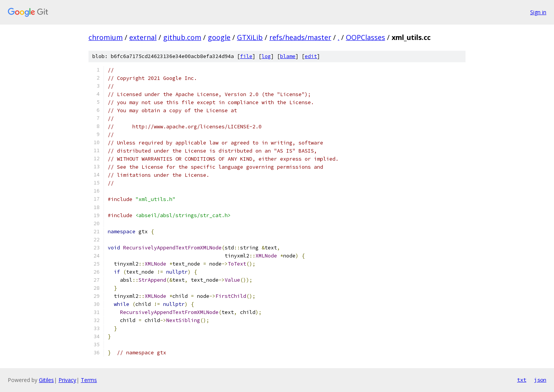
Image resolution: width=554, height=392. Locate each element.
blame (288, 56)
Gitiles (46, 380)
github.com (182, 37)
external (143, 37)
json (540, 380)
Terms (89, 380)
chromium (106, 37)
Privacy (67, 380)
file (246, 56)
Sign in (538, 12)
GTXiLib (250, 37)
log (266, 56)
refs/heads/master (300, 37)
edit (311, 56)
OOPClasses (365, 37)
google (219, 37)
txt (522, 380)
